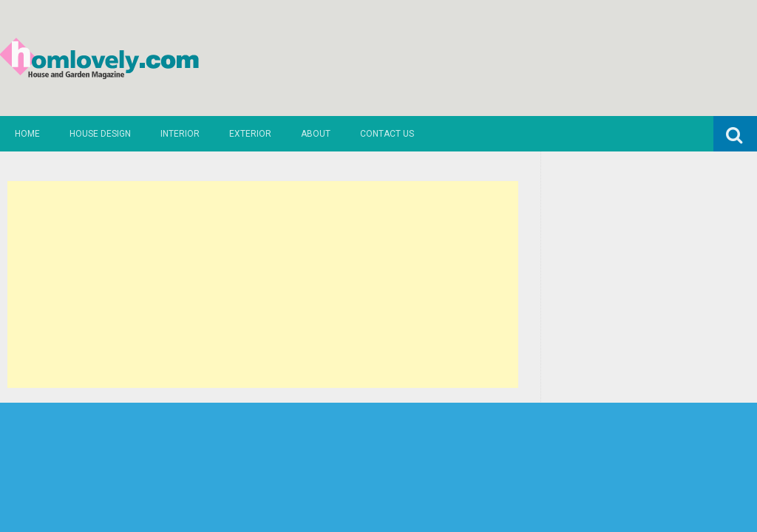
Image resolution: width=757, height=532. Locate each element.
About (316, 134)
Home (27, 134)
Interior (180, 134)
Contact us (387, 134)
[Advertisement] (262, 284)
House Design (100, 134)
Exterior (250, 134)
